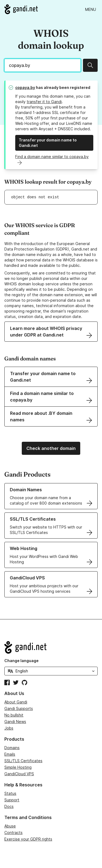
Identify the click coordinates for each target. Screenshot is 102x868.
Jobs (9, 728)
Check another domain (51, 448)
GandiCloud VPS (19, 774)
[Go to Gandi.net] (21, 9)
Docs (9, 806)
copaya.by (25, 87)
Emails (10, 754)
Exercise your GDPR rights (28, 839)
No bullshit (14, 715)
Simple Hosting (18, 767)
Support (12, 800)
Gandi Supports (19, 708)
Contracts (13, 833)
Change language (21, 661)
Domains (12, 748)
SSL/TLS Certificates (23, 761)
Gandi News (15, 722)
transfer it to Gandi (44, 102)
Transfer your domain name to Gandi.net (48, 143)
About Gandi (16, 702)
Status (10, 793)
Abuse (10, 826)
